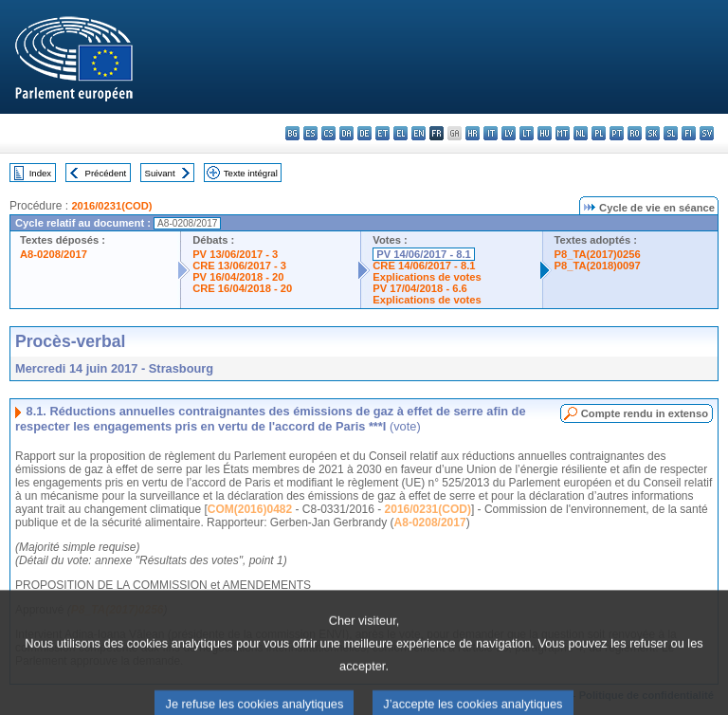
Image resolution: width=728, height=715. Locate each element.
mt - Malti (563, 133)
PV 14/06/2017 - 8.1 (424, 254)
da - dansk (346, 133)
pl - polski (599, 133)
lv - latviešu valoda (509, 133)
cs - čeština (328, 133)
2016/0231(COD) (111, 206)
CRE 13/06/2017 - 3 (239, 266)
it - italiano (491, 133)
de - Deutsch (364, 133)
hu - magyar (545, 133)
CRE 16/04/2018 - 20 (242, 288)
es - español (310, 133)
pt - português (617, 133)
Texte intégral (251, 173)
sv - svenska (707, 133)
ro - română (635, 133)
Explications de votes (427, 277)
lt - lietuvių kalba (527, 133)
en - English (419, 133)
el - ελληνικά (400, 133)
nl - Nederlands (581, 133)
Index (40, 173)
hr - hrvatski (473, 133)
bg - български (292, 133)
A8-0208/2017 (54, 254)
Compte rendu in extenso (645, 413)
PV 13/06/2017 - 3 (235, 254)
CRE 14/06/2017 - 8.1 (424, 266)
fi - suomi (689, 133)
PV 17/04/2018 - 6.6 (420, 288)
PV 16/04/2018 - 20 (238, 277)
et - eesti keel (382, 133)
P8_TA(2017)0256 (598, 254)
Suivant (160, 173)
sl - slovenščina (671, 133)
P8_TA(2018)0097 (598, 266)
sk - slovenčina (653, 133)
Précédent (106, 173)
